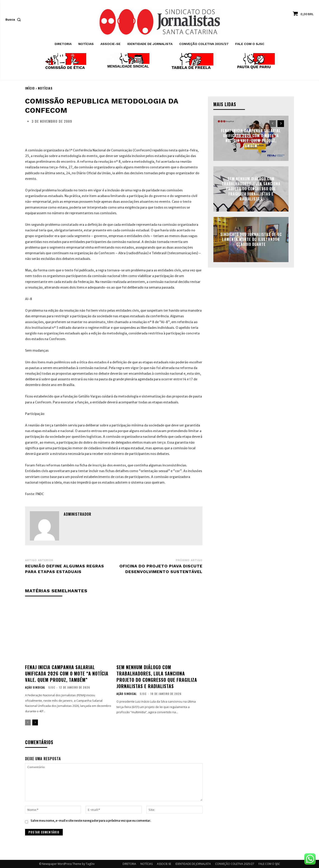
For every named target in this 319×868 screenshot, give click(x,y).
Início (30, 88)
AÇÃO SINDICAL (35, 687)
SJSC (52, 687)
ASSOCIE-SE (164, 864)
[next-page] (35, 722)
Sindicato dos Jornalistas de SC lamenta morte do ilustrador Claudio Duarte (251, 239)
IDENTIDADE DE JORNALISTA (193, 864)
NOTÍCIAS (45, 88)
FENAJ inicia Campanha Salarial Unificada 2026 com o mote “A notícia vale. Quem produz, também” (67, 673)
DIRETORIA (129, 864)
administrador (77, 514)
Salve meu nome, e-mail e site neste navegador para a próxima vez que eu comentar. (91, 821)
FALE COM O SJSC (269, 864)
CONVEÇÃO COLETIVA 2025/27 (235, 864)
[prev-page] (28, 722)
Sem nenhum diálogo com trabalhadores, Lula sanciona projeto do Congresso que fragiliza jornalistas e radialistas (157, 677)
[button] (14, 19)
